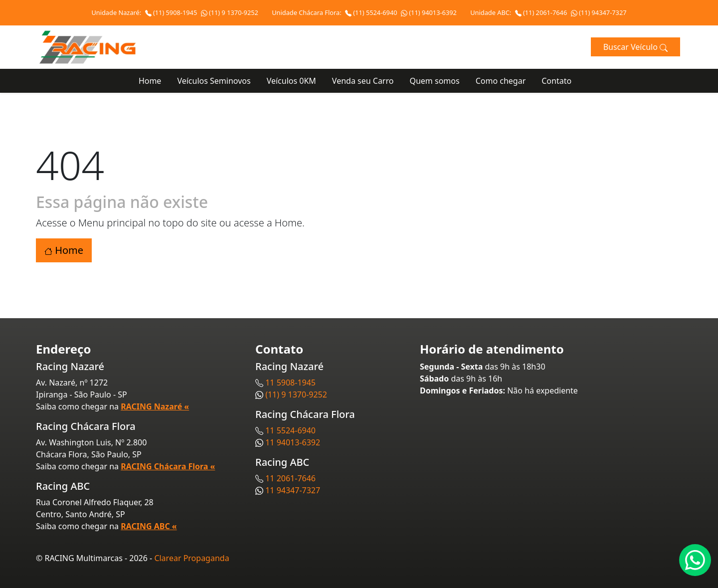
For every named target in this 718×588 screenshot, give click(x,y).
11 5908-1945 (290, 383)
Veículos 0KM (291, 81)
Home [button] (64, 250)
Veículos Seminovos (214, 81)
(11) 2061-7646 (542, 12)
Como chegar (501, 81)
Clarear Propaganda (191, 558)
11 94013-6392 (293, 442)
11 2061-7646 (290, 478)
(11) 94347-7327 (599, 12)
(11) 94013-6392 (429, 12)
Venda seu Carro (363, 81)
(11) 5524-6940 (372, 12)
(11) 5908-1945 (172, 12)
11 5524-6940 (290, 430)
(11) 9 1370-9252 (230, 12)
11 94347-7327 (293, 490)
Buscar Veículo (635, 47)
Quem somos (434, 81)
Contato (556, 81)
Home (150, 81)
